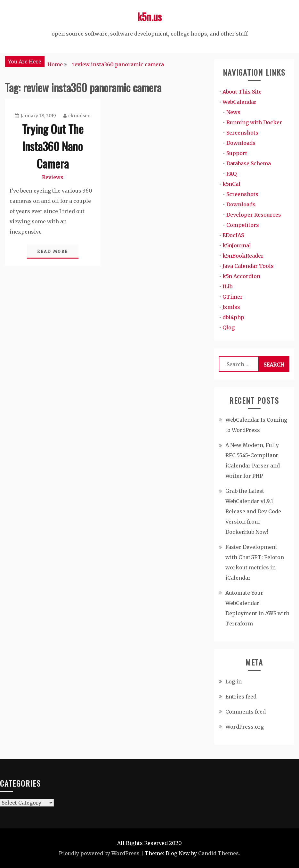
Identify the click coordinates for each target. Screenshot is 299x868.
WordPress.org (245, 727)
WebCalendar (239, 102)
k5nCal (231, 184)
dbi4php (233, 317)
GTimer (233, 297)
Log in (234, 682)
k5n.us (149, 17)
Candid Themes (218, 853)
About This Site (242, 92)
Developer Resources (254, 215)
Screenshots (242, 133)
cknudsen (77, 116)
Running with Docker (254, 122)
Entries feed (241, 697)
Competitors (243, 225)
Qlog (229, 327)
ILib (227, 286)
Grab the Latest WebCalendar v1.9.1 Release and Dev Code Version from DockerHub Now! (253, 511)
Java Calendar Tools (248, 266)
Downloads (241, 143)
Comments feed (246, 712)
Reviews (53, 177)
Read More (53, 251)
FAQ (231, 174)
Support (237, 153)
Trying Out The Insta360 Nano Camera (53, 146)
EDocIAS (233, 235)
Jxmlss (231, 307)
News (233, 112)
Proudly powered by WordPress (99, 853)
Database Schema (249, 163)
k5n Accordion (241, 276)
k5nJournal (237, 245)
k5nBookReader (243, 256)
